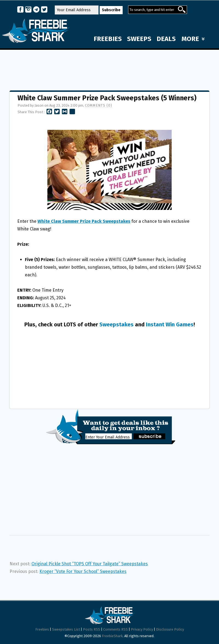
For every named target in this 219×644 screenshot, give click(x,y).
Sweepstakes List (66, 629)
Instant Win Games (170, 324)
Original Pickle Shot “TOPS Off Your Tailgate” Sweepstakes (90, 564)
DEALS (166, 39)
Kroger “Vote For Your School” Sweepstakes (83, 571)
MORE (193, 39)
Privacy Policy (142, 629)
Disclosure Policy (170, 629)
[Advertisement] (109, 68)
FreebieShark (112, 636)
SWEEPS (139, 39)
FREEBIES (108, 39)
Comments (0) (99, 105)
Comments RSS (116, 629)
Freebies (42, 629)
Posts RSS (92, 629)
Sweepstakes (116, 324)
